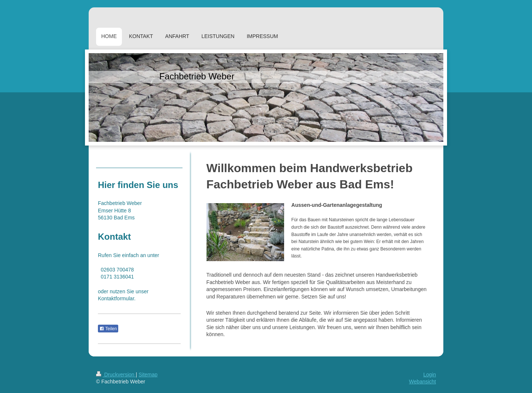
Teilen (108, 329)
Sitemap (148, 375)
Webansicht (422, 382)
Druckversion (116, 375)
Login (430, 375)
